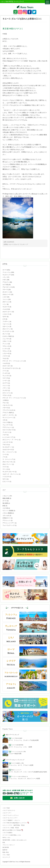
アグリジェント (7, 427)
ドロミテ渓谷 (7, 422)
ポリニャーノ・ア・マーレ (10, 440)
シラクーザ (6, 354)
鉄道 (4, 506)
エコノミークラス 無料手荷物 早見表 (14, 825)
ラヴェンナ (6, 351)
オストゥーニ (7, 393)
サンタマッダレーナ (9, 472)
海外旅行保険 (15, 840)
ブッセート (6, 432)
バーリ (5, 371)
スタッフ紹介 (6, 855)
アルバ (5, 403)
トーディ (5, 381)
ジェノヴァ (6, 339)
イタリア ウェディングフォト (11, 815)
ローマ (5, 270)
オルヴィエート (7, 312)
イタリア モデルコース (9, 810)
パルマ (5, 435)
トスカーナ (6, 314)
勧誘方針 (5, 850)
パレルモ (5, 309)
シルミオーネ (7, 442)
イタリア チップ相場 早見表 (11, 828)
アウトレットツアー (9, 523)
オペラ (5, 501)
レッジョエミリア (8, 437)
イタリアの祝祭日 (7, 833)
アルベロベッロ (7, 287)
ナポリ (5, 280)
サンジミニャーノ (8, 417)
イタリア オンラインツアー (10, 818)
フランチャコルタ (8, 410)
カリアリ (5, 383)
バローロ (5, 408)
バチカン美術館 (7, 513)
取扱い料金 (6, 852)
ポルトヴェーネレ (8, 462)
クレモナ (5, 390)
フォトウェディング (9, 525)
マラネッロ (6, 395)
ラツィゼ (5, 469)
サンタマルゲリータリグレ (10, 368)
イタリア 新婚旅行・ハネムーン (11, 820)
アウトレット (7, 520)
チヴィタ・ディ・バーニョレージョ (13, 398)
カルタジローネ (7, 449)
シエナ (5, 297)
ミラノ (5, 277)
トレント (5, 385)
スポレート (6, 341)
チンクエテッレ (7, 331)
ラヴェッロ (6, 346)
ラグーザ (5, 378)
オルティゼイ (7, 366)
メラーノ (5, 388)
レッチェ (5, 349)
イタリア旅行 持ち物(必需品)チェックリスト (15, 823)
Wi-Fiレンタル (6, 838)
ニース (5, 454)
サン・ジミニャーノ (9, 452)
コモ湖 (5, 400)
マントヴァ (6, 376)
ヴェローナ (6, 307)
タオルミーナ (7, 294)
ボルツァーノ (7, 329)
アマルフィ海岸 (7, 413)
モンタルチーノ (7, 447)
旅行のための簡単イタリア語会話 (12, 830)
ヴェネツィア (24, 244)
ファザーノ (6, 322)
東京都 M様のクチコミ (13, 29)
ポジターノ (6, 292)
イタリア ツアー (7, 813)
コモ (4, 420)
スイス (5, 467)
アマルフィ (6, 282)
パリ (4, 457)
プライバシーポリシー (9, 845)
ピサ (4, 319)
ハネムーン (6, 496)
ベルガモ (5, 363)
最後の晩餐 (6, 498)
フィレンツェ (7, 272)
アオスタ (5, 445)
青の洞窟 (5, 503)
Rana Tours (16, 862)
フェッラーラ (7, 425)
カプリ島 (5, 285)
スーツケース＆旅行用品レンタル (12, 835)
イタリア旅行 (6, 808)
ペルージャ (6, 324)
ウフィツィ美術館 (8, 511)
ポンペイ (5, 334)
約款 (4, 842)
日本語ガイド (7, 518)
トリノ (5, 304)
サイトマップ (6, 857)
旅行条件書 (6, 847)
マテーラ (5, 290)
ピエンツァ (6, 481)
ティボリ (5, 373)
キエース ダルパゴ (14, 244)
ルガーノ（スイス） (9, 415)
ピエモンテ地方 (7, 336)
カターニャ (6, 326)
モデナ (5, 317)
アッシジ (5, 344)
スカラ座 (5, 508)
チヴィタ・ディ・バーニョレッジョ (13, 361)
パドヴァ (5, 356)
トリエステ (6, 477)
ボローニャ (6, 302)
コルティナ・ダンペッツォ (10, 474)
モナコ (5, 479)
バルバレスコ (7, 405)
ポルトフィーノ (7, 464)
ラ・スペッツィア (8, 459)
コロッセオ (6, 516)
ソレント (5, 299)
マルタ (5, 358)
